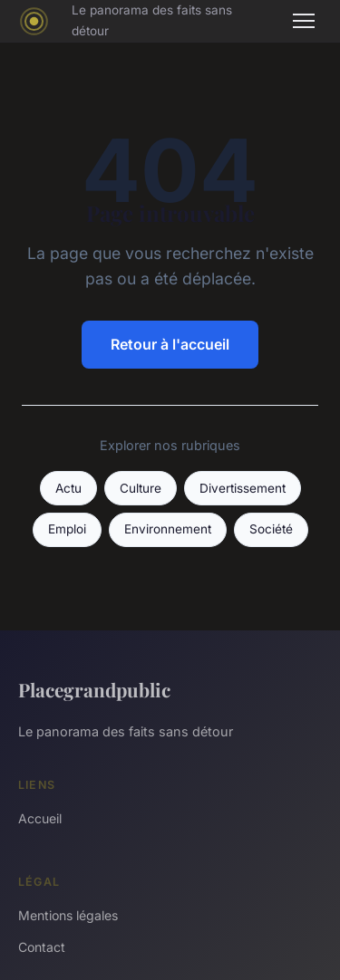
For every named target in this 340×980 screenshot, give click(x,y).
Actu (68, 488)
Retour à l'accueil (170, 344)
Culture (141, 488)
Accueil (40, 818)
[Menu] (304, 21)
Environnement (168, 529)
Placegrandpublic (94, 689)
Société (271, 529)
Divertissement (243, 488)
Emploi (67, 529)
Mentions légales (68, 915)
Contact (42, 947)
